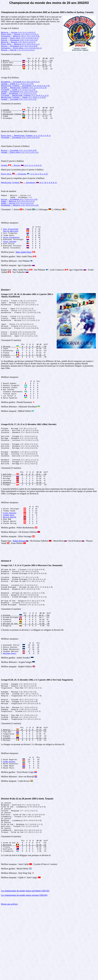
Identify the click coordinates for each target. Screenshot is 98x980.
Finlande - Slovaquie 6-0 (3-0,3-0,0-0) (20, 149)
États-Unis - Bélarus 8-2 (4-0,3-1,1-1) (20, 47)
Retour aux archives (9, 977)
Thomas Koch (9, 556)
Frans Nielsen (10, 554)
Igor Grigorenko (11, 245)
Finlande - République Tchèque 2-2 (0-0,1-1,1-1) (25, 104)
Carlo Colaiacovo (11, 255)
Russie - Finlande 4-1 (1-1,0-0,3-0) (19, 163)
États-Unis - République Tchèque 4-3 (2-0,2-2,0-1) (26, 147)
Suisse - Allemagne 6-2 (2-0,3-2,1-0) (19, 214)
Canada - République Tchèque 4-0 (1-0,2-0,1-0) (24, 95)
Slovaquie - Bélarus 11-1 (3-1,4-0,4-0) (20, 37)
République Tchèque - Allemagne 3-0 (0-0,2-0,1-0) (25, 92)
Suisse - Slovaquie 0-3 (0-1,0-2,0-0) (19, 49)
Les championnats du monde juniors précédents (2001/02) (25, 963)
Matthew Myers (10, 707)
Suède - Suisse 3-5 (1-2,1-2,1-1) (17, 219)
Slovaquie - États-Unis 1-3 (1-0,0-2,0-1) (21, 51)
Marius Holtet (10, 559)
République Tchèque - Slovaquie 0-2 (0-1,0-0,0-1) (29, 196)
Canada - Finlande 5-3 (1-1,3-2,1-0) (19, 109)
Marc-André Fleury (24, 271)
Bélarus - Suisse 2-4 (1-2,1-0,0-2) (18, 33)
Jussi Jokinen (10, 260)
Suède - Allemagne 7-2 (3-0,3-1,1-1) (19, 102)
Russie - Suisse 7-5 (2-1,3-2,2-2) (18, 54)
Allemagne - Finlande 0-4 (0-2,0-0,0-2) (20, 88)
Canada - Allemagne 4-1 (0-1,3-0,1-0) (19, 99)
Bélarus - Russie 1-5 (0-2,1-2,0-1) (18, 44)
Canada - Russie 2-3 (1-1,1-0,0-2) (21, 178)
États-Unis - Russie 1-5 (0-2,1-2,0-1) (20, 35)
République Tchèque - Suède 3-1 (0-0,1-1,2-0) (23, 106)
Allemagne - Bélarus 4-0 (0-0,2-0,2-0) (20, 221)
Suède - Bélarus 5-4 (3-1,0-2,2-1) (18, 216)
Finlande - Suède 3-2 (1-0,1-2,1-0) (18, 97)
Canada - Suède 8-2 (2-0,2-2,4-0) (17, 90)
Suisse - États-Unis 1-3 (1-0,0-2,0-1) (20, 40)
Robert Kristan (19, 583)
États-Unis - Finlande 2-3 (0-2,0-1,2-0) (24, 187)
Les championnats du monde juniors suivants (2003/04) (24, 968)
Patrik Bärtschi (11, 248)
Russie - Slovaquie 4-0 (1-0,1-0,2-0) (19, 42)
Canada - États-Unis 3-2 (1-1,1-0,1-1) (20, 165)
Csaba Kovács (9, 825)
